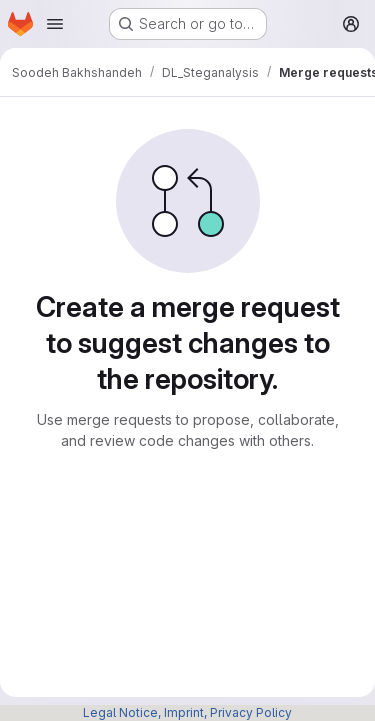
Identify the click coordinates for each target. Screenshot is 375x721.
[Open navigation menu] (55, 24)
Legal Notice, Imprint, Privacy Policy (187, 712)
